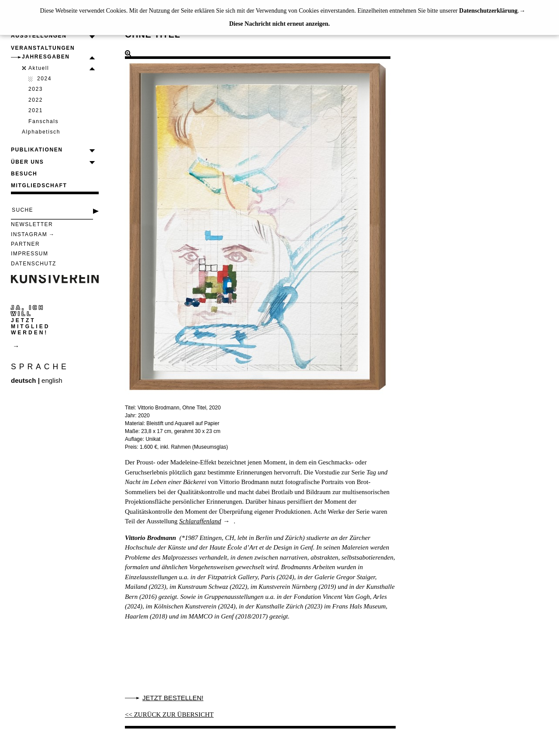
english (52, 380)
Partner (25, 244)
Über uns (27, 162)
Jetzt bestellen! (173, 698)
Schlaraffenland (200, 521)
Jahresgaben (46, 57)
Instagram (29, 234)
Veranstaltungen (43, 48)
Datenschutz (34, 264)
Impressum (29, 254)
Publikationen (37, 150)
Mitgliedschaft (39, 186)
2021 (36, 110)
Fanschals (43, 121)
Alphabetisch (41, 132)
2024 (44, 79)
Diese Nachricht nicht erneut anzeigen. (280, 24)
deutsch (24, 380)
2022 (36, 100)
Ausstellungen (39, 36)
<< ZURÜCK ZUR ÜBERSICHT (169, 715)
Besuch (24, 174)
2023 (36, 89)
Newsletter (32, 224)
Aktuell (39, 68)
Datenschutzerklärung (488, 11)
